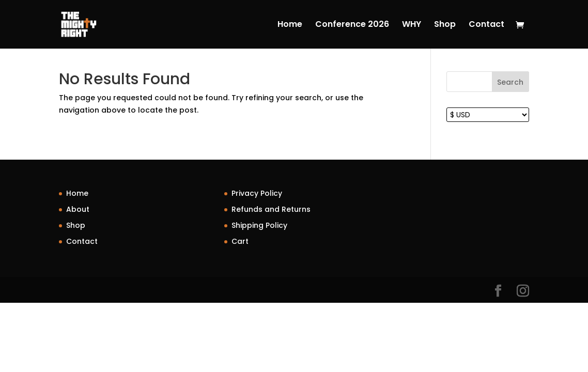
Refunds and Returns (271, 209)
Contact (486, 25)
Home (290, 25)
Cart (240, 241)
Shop (445, 25)
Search (510, 82)
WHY (412, 25)
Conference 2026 (352, 25)
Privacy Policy (257, 193)
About (78, 209)
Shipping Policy (259, 225)
